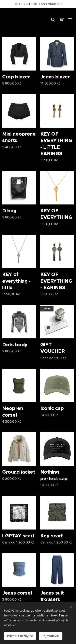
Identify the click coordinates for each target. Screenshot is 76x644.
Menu (70, 20)
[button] (53, 20)
